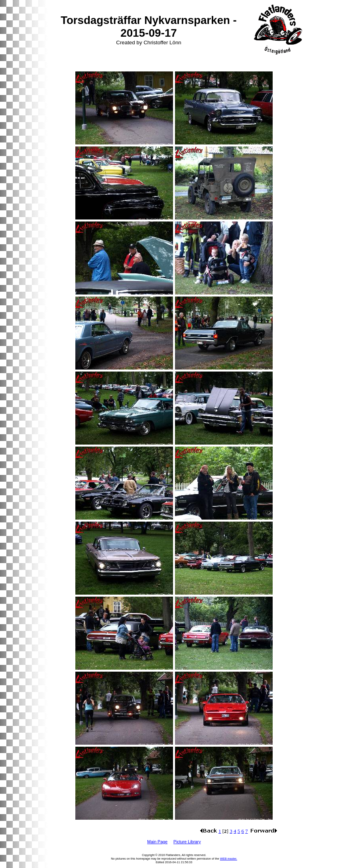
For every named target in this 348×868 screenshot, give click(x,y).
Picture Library (187, 842)
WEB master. (229, 859)
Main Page (157, 842)
